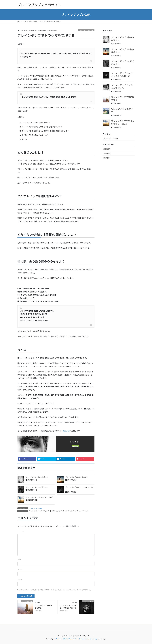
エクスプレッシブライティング (40, 511)
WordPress (56, 639)
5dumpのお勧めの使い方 (122, 110)
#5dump (66, 431)
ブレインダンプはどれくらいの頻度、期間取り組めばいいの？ (45, 131)
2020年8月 (107, 149)
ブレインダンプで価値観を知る (43, 607)
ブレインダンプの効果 (86, 30)
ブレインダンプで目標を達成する (77, 477)
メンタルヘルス (84, 511)
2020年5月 (107, 158)
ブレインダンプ (72, 511)
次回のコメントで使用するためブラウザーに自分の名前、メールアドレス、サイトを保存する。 (56, 590)
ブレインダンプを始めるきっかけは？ (36, 123)
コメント (21, 531)
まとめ (24, 139)
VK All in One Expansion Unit (82, 639)
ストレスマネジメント (58, 511)
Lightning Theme (68, 639)
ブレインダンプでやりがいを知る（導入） (40, 497)
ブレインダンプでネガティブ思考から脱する (79, 488)
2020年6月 (107, 153)
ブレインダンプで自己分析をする (37, 487)
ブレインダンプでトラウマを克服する (123, 87)
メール (20, 569)
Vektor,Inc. (96, 639)
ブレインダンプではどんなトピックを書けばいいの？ (42, 127)
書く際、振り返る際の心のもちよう (35, 135)
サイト (20, 579)
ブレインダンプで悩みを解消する (37, 477)
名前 (20, 559)
